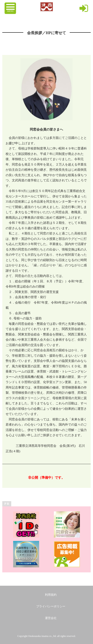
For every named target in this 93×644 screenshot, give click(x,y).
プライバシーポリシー (51, 606)
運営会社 (51, 618)
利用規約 (51, 595)
